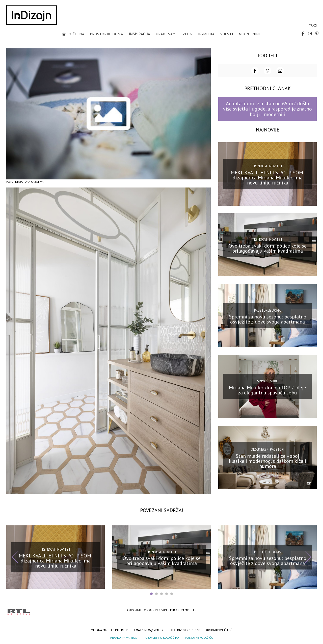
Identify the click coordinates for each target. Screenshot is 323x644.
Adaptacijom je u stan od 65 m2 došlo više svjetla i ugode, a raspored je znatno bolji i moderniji (267, 109)
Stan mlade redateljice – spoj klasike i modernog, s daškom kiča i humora (267, 461)
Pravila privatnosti (125, 637)
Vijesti (227, 34)
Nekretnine (250, 34)
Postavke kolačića (199, 637)
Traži (313, 26)
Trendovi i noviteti (268, 166)
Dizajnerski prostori (267, 449)
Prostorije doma (107, 34)
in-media (206, 34)
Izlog (187, 34)
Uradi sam (166, 34)
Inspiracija (140, 34)
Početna (76, 34)
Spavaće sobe (267, 381)
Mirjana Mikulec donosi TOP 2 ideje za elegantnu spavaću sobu (267, 390)
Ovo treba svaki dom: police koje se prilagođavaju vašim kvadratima (268, 248)
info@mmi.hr (153, 630)
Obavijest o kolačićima (162, 637)
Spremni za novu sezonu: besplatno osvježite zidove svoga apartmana (268, 319)
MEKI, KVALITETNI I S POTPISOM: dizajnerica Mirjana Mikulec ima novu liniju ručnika (267, 177)
